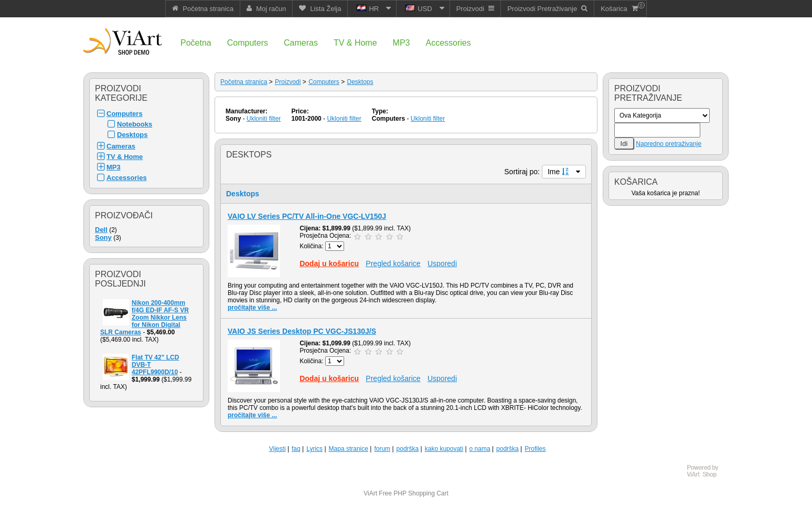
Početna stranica (244, 82)
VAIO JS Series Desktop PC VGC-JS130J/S (302, 331)
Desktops (132, 135)
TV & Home (125, 157)
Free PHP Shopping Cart (414, 493)
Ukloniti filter (264, 119)
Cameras (121, 146)
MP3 (114, 167)
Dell (101, 230)
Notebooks (135, 124)
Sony (103, 237)
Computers (125, 114)
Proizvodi (288, 82)
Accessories (127, 178)
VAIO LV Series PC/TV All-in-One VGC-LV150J (307, 216)
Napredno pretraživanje (669, 144)
